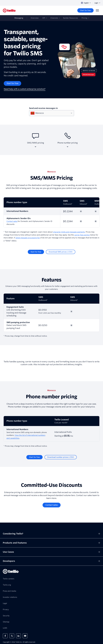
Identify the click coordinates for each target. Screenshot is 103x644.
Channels (54, 18)
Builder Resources (71, 18)
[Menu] (97, 10)
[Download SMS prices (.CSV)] (61, 252)
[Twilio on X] (12, 636)
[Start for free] (85, 10)
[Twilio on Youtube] (25, 636)
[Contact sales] (52, 505)
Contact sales (12, 221)
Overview (35, 18)
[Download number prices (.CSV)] (61, 457)
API (44, 18)
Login (97, 3)
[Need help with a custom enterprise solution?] (25, 89)
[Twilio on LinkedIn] (18, 636)
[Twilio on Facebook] (5, 636)
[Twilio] (9, 10)
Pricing (84, 18)
